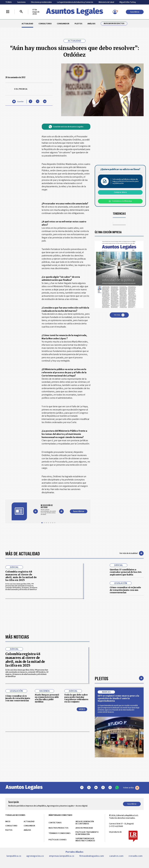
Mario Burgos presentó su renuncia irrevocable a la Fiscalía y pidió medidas (47, 698)
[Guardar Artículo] (18, 101)
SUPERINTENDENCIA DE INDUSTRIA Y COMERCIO (85, 840)
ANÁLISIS (91, 24)
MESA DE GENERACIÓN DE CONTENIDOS (85, 823)
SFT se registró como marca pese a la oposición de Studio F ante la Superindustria (118, 698)
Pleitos (101, 678)
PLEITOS (78, 24)
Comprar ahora (120, 192)
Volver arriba (131, 788)
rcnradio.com (136, 856)
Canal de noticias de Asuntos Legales (66, 127)
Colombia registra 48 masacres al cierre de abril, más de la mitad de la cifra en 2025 (21, 576)
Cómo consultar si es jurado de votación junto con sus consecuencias (125, 590)
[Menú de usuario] (115, 12)
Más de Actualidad (23, 553)
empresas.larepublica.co (62, 856)
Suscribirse (135, 12)
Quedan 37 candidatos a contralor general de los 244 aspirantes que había (126, 572)
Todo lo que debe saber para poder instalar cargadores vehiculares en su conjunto (76, 698)
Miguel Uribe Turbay (128, 2)
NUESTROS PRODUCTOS (58, 828)
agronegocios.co (35, 856)
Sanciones (21, 2)
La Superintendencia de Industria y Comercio (75, 2)
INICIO (8, 821)
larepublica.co (14, 856)
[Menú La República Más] (8, 12)
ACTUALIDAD (27, 24)
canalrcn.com (116, 856)
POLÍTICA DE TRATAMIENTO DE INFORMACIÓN (87, 833)
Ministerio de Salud (106, 2)
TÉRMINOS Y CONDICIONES (60, 833)
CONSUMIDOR (63, 24)
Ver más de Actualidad (132, 553)
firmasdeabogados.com (92, 856)
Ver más (119, 315)
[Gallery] (48, 510)
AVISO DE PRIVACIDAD (84, 828)
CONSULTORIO (45, 24)
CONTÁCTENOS (55, 823)
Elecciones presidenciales (41, 2)
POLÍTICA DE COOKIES (58, 840)
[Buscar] (21, 12)
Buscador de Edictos (114, 24)
